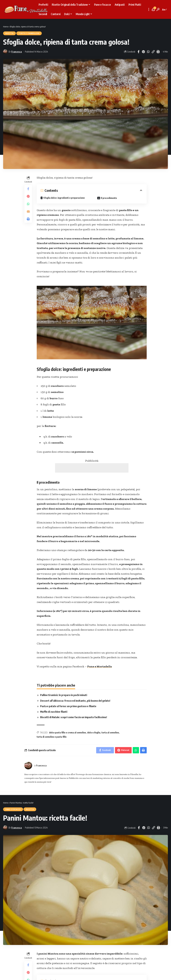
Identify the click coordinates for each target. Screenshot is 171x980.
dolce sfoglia (94, 733)
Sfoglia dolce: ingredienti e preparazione (64, 198)
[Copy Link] (153, 52)
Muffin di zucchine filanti (54, 712)
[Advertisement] (92, 468)
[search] (158, 9)
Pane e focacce (13, 809)
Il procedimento (109, 198)
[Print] (158, 52)
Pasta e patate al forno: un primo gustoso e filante (68, 706)
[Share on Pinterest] (143, 52)
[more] (149, 9)
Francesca (17, 52)
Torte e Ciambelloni (29, 33)
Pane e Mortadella (100, 666)
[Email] (28, 211)
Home (6, 27)
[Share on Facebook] (139, 52)
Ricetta (9, 33)
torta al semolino (110, 733)
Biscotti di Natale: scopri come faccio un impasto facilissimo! (74, 717)
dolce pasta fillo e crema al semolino (68, 733)
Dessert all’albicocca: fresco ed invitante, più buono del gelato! (75, 701)
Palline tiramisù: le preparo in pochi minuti (64, 695)
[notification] (153, 9)
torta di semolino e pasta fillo (52, 737)
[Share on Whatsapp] (148, 52)
